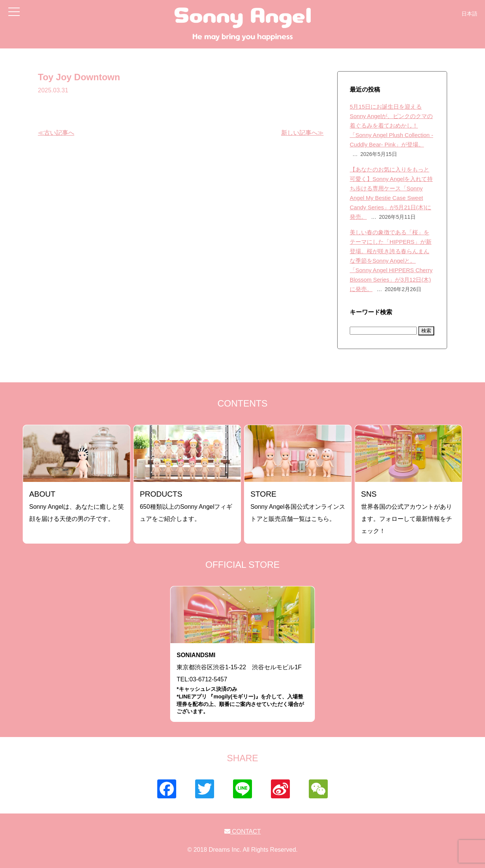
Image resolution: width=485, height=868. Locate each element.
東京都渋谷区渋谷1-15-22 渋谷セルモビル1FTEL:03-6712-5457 (242, 683)
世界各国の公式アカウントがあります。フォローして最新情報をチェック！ (407, 512)
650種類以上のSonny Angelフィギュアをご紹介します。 (186, 506)
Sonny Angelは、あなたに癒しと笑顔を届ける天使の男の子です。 (77, 506)
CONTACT (243, 831)
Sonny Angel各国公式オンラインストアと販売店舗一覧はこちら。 (298, 506)
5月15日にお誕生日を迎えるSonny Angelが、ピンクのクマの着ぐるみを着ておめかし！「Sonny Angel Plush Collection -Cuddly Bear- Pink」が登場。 (391, 125)
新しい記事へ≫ (302, 133)
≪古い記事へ (56, 133)
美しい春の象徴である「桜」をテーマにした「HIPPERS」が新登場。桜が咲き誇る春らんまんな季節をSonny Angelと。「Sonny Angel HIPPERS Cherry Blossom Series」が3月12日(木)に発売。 (391, 261)
